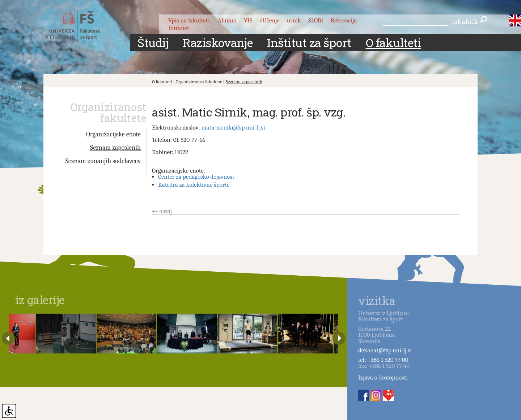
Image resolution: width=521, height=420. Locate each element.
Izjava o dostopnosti (383, 377)
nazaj (166, 211)
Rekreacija (344, 20)
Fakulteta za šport (81, 26)
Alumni (227, 20)
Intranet (179, 28)
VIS (248, 20)
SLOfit (316, 20)
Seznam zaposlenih (244, 82)
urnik (294, 20)
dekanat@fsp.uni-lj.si (385, 350)
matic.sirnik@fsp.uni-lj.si (233, 128)
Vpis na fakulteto (189, 20)
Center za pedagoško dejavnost (196, 177)
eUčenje (270, 20)
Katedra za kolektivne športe (194, 185)
